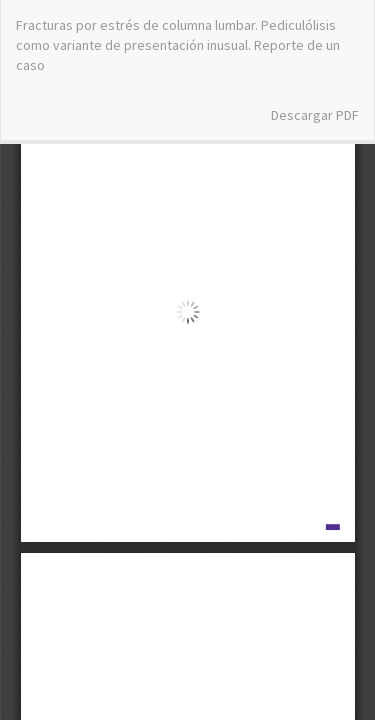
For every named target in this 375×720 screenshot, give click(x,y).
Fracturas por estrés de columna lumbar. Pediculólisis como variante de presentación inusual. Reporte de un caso (178, 45)
